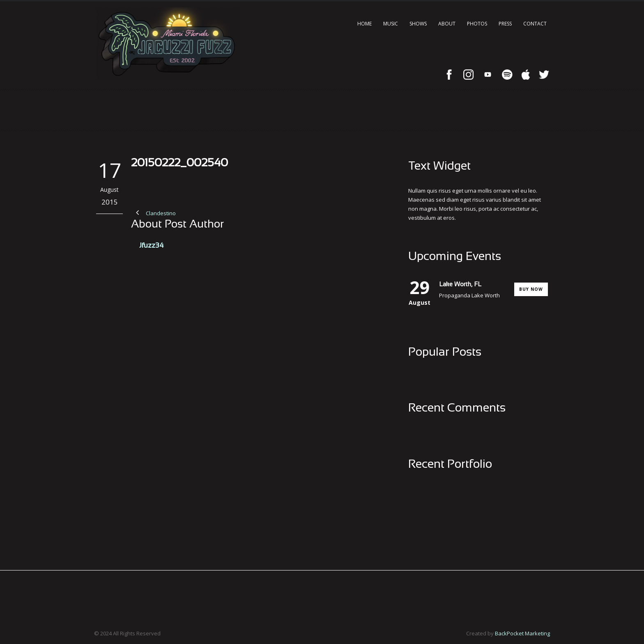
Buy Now (531, 289)
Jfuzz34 (151, 246)
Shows (418, 24)
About (447, 24)
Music (391, 24)
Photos (477, 24)
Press (505, 24)
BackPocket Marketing (522, 633)
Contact (535, 24)
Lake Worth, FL (460, 285)
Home (365, 24)
